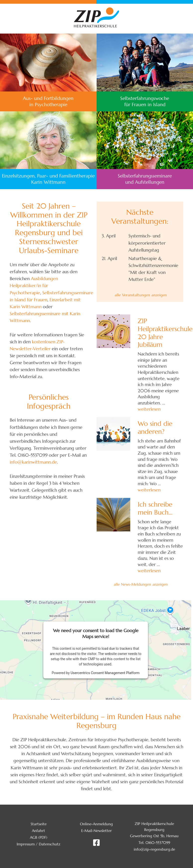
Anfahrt (38, 831)
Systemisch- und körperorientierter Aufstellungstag (147, 243)
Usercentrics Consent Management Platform (105, 673)
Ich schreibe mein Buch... (155, 508)
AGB (33, 837)
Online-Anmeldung (96, 824)
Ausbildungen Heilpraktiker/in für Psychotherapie (34, 286)
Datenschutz (50, 844)
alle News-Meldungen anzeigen (141, 584)
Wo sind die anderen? (155, 427)
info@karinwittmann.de (33, 462)
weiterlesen (149, 409)
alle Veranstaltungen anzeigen (141, 295)
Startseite (39, 824)
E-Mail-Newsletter (96, 831)
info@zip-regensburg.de (154, 849)
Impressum (26, 844)
